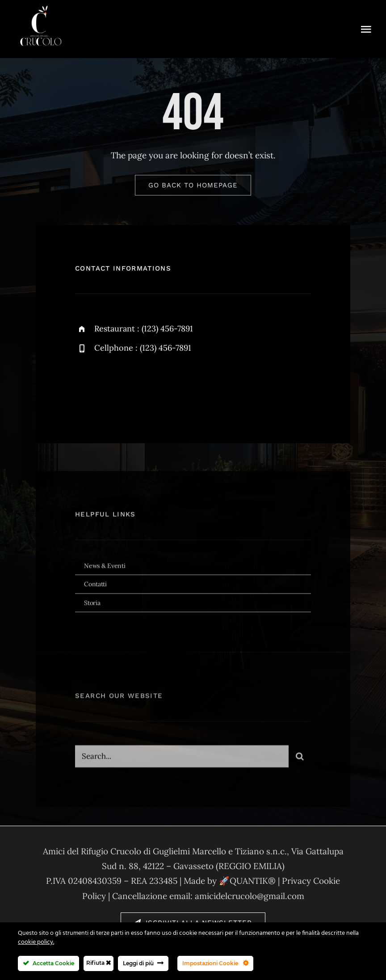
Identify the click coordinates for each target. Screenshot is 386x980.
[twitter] (110, 387)
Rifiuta (99, 963)
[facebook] (85, 387)
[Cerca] (300, 761)
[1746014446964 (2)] (40, 6)
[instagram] (134, 387)
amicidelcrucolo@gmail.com (250, 896)
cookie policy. (36, 942)
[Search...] (182, 761)
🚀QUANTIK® (247, 881)
